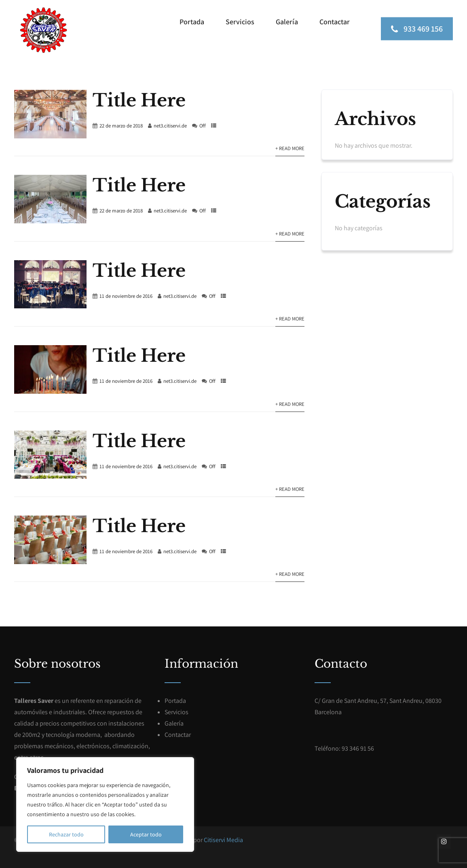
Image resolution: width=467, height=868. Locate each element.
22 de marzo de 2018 (121, 126)
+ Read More (290, 148)
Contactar (335, 22)
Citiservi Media (223, 840)
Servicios (240, 22)
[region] (105, 804)
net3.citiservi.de (170, 126)
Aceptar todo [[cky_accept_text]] (146, 834)
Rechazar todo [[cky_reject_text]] (66, 834)
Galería (287, 22)
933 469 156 (417, 28)
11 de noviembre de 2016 (126, 296)
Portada (192, 22)
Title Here (139, 100)
